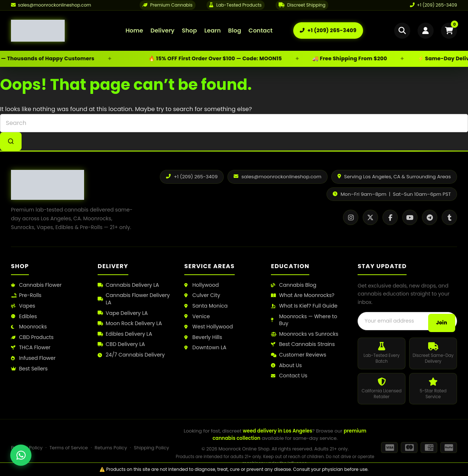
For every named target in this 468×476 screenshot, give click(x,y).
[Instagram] (351, 217)
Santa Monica (206, 306)
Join (442, 323)
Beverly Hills (203, 337)
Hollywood (201, 285)
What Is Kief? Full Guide (304, 306)
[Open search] (402, 31)
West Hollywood (209, 327)
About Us (286, 365)
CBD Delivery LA (121, 344)
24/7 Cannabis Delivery (131, 355)
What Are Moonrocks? (303, 295)
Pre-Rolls (26, 295)
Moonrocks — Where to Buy (304, 320)
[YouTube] (410, 217)
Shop (189, 31)
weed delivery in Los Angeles (278, 431)
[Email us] (51, 5)
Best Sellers (29, 369)
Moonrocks (29, 327)
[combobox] (234, 123)
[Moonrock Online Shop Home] (58, 31)
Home (134, 31)
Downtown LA (205, 348)
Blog (235, 31)
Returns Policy (111, 448)
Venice (197, 317)
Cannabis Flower (36, 285)
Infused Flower (33, 358)
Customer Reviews (299, 355)
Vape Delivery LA (123, 313)
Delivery (162, 31)
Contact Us (289, 376)
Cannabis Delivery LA (128, 285)
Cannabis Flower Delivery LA (134, 299)
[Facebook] (390, 217)
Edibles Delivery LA (125, 334)
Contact (261, 31)
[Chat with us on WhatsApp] (21, 455)
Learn (213, 31)
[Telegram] (430, 217)
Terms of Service (69, 448)
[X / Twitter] (370, 217)
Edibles (24, 317)
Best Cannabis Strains (303, 344)
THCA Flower (31, 348)
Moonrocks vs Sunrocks (305, 334)
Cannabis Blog (294, 285)
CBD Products (32, 337)
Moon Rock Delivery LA (130, 323)
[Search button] (11, 141)
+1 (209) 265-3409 (433, 5)
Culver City (202, 295)
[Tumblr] (449, 217)
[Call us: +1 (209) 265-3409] (328, 31)
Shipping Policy (151, 448)
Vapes (23, 306)
